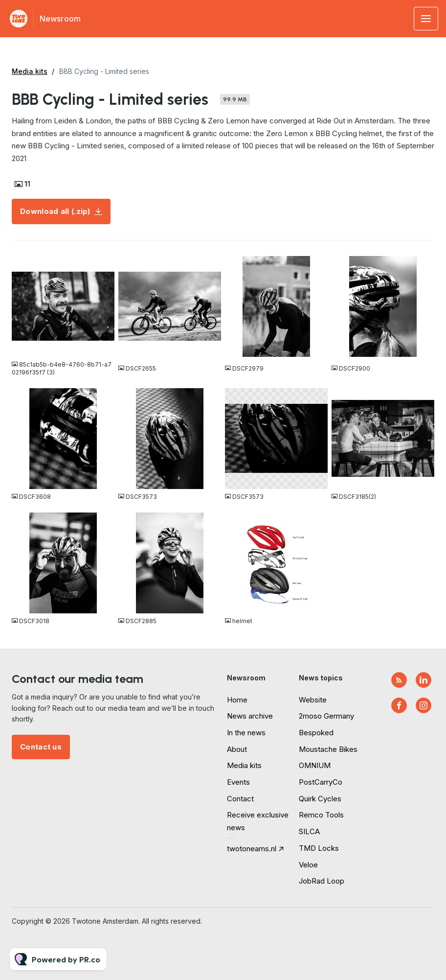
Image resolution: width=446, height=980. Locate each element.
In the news (246, 733)
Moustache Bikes (328, 749)
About (237, 749)
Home (237, 700)
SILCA (309, 831)
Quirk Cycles (320, 799)
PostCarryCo (321, 782)
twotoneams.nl (252, 849)
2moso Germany (326, 716)
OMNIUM (315, 765)
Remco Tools (321, 815)
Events (238, 782)
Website (313, 700)
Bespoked (316, 733)
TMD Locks (319, 848)
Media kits (30, 71)
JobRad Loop (322, 881)
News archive (250, 716)
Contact (240, 799)
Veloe (308, 865)
